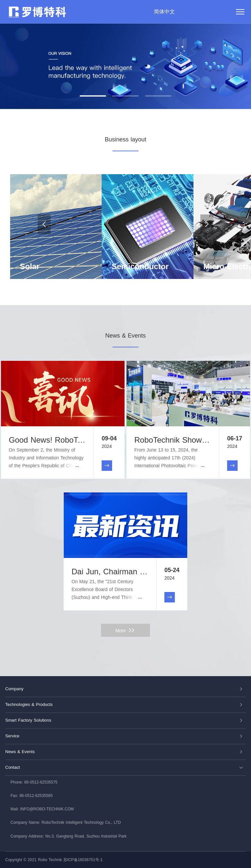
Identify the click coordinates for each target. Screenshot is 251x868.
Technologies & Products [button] (124, 704)
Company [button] (124, 689)
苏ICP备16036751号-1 (83, 860)
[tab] (125, 689)
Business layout (125, 139)
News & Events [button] (124, 752)
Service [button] (124, 736)
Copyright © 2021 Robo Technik (33, 860)
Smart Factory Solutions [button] (124, 720)
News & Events (125, 336)
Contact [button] (124, 767)
